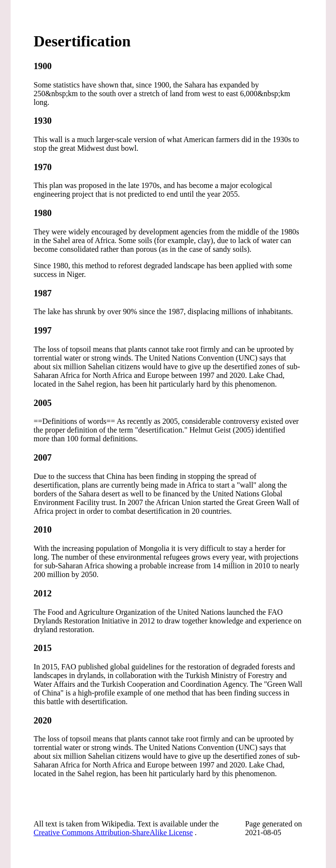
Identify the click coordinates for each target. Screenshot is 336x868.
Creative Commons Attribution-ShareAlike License (113, 832)
